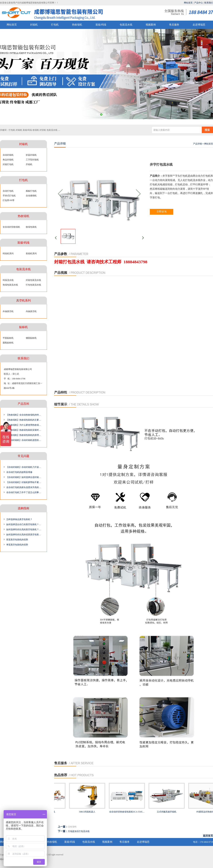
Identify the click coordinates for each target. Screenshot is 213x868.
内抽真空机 (31, 311)
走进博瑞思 (199, 25)
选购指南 (23, 508)
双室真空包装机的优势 (17, 540)
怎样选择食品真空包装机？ (19, 519)
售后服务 (174, 25)
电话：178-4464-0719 (203, 842)
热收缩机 (77, 25)
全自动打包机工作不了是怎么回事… (24, 492)
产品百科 (23, 404)
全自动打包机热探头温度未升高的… (24, 487)
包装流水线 (126, 25)
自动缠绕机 (31, 196)
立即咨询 (162, 212)
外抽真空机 (8, 311)
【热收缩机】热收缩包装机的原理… (24, 435)
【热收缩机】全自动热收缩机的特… (24, 415)
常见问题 (23, 456)
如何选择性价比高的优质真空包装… (24, 535)
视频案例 (151, 25)
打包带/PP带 (9, 200)
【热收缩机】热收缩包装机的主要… (24, 420)
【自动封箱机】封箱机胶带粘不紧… (24, 482)
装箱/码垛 (101, 25)
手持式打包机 (9, 196)
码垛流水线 (8, 280)
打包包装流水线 (33, 285)
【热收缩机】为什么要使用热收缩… (24, 425)
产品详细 (197, 144)
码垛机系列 (8, 254)
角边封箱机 (8, 160)
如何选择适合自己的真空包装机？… (24, 524)
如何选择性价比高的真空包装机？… (24, 529)
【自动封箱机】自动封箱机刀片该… (24, 467)
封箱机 (34, 25)
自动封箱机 (8, 155)
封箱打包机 (8, 164)
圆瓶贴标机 (8, 343)
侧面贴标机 (31, 338)
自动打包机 (8, 191)
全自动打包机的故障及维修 (19, 472)
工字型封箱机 (32, 160)
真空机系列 (23, 300)
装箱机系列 (31, 254)
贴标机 (23, 327)
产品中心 (199, 3)
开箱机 (29, 164)
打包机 (55, 25)
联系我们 (209, 3)
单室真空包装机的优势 (17, 545)
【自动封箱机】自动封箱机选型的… (24, 440)
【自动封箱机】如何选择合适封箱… (24, 477)
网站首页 (188, 3)
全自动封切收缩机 (11, 227)
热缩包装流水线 (10, 285)
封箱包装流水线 (33, 280)
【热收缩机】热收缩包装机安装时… (24, 430)
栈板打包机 (31, 191)
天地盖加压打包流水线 (79, 831)
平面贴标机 (8, 338)
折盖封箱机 (31, 155)
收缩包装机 (31, 227)
